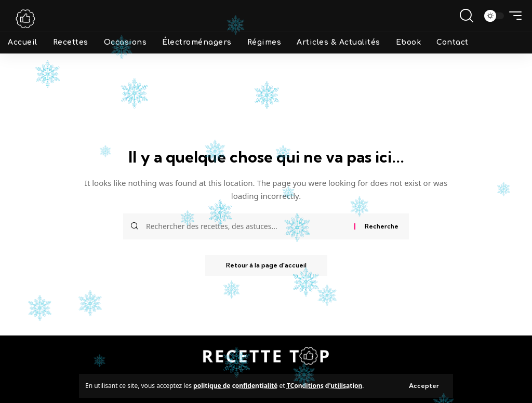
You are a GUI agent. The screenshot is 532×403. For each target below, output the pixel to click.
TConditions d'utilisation (325, 386)
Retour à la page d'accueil (266, 265)
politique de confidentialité (235, 386)
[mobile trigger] (513, 16)
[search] (467, 16)
